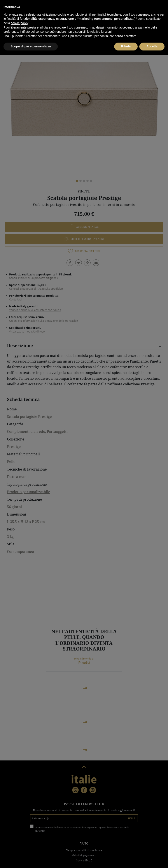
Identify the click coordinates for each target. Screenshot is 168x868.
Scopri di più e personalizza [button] (31, 859)
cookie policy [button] (19, 836)
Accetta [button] (152, 859)
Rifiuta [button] (126, 859)
